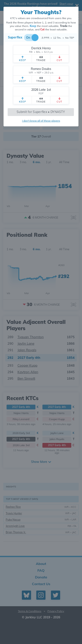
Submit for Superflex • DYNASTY (41, 112)
